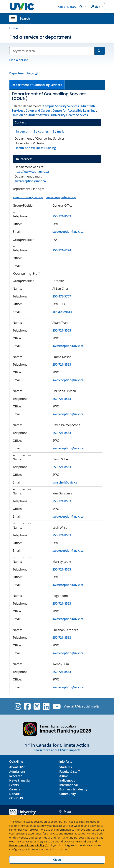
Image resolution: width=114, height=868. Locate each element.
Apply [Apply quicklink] (61, 7)
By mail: (58, 131)
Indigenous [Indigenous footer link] (67, 780)
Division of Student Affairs (30, 115)
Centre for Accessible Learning (74, 111)
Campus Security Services (61, 106)
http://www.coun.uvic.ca (32, 172)
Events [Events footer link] (14, 785)
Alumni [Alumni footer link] (64, 776)
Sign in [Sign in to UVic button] (97, 7)
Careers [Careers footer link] (15, 789)
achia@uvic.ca (62, 312)
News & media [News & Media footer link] (19, 780)
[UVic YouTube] (57, 706)
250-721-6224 (62, 250)
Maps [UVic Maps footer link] (65, 812)
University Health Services (69, 115)
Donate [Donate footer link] (14, 794)
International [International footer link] (68, 785)
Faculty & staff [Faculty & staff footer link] (70, 772)
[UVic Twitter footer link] (37, 706)
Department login (22, 73)
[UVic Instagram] (18, 706)
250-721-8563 (62, 216)
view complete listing (61, 197)
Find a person (19, 60)
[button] (83, 7)
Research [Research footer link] (16, 776)
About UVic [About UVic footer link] (17, 767)
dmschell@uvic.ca (65, 482)
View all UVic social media (82, 706)
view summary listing (28, 197)
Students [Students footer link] (66, 767)
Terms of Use (83, 841)
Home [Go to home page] (14, 28)
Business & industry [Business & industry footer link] (73, 789)
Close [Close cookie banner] (57, 860)
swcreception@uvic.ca (30, 181)
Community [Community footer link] (68, 794)
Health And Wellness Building (35, 148)
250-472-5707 (62, 296)
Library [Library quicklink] (72, 7)
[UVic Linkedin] (46, 706)
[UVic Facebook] (27, 706)
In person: (23, 131)
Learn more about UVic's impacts (57, 750)
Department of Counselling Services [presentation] (37, 85)
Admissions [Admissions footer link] (17, 772)
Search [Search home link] (25, 18)
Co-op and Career (38, 111)
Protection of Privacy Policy (27, 845)
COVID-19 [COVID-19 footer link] (16, 798)
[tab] (37, 85)
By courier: (41, 131)
